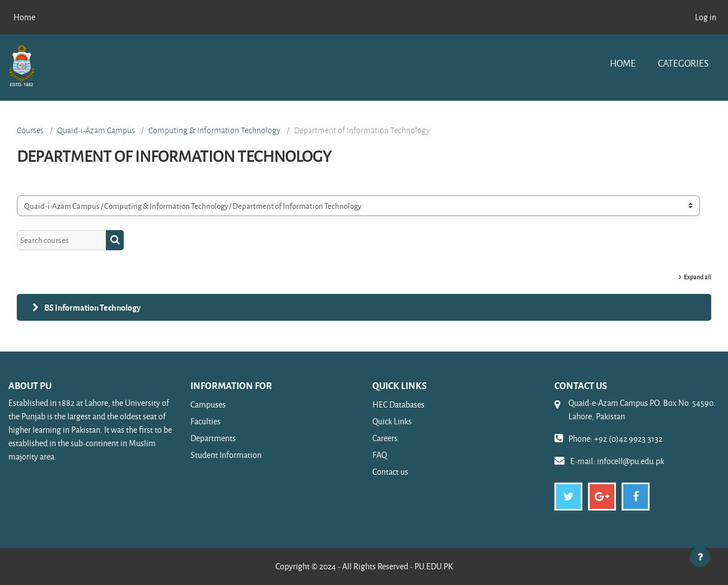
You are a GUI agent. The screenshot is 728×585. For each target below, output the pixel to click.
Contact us (390, 472)
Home (623, 63)
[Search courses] (62, 240)
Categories (683, 63)
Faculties (206, 421)
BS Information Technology (92, 307)
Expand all (697, 277)
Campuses (208, 404)
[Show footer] (700, 557)
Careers (385, 438)
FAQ (380, 455)
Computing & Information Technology (214, 130)
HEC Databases (398, 404)
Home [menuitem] (24, 17)
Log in (706, 17)
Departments (213, 438)
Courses (30, 130)
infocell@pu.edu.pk (631, 461)
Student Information (226, 455)
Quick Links (392, 421)
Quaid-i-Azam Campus (96, 130)
